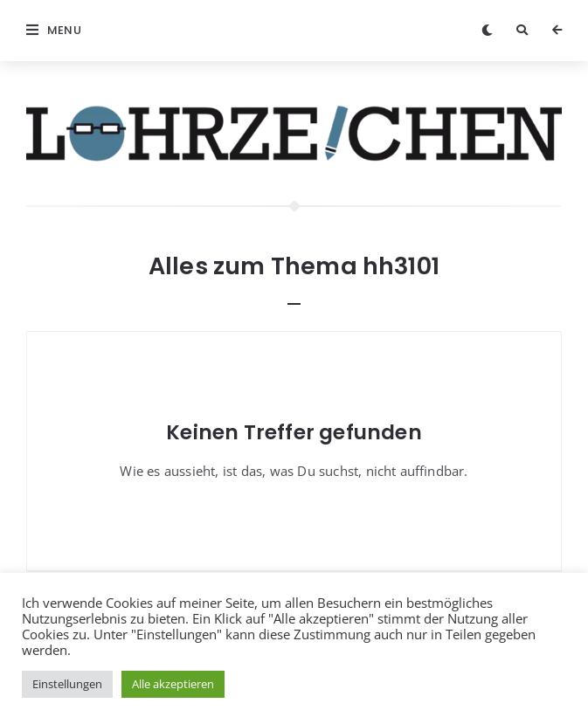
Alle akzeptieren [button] (173, 684)
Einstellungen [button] (67, 684)
